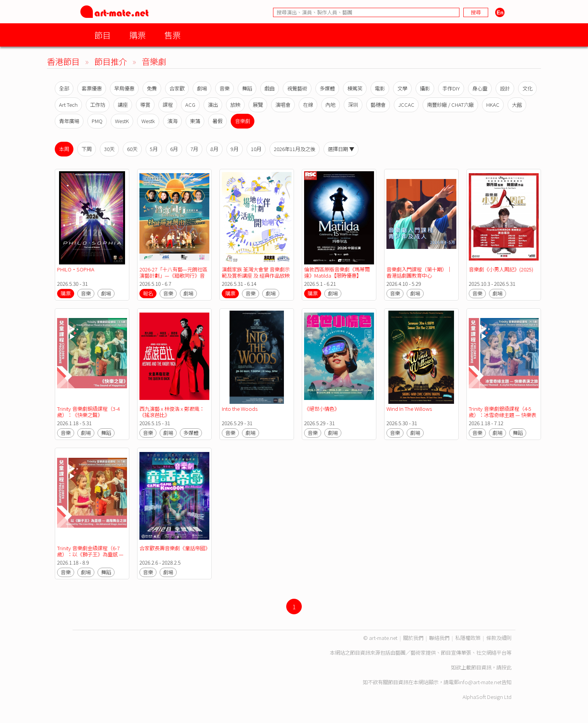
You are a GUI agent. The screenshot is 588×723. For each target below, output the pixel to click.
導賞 (145, 105)
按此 (506, 667)
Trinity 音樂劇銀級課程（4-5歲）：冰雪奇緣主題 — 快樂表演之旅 (503, 415)
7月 (194, 149)
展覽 (258, 105)
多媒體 (327, 88)
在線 (308, 105)
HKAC (493, 105)
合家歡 (177, 88)
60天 (132, 149)
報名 (148, 293)
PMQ (97, 121)
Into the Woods (240, 409)
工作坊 (98, 105)
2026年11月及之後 (295, 149)
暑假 (217, 121)
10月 (256, 149)
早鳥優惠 (124, 88)
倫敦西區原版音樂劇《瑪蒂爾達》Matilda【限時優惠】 (337, 272)
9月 (235, 149)
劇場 (202, 88)
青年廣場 (69, 121)
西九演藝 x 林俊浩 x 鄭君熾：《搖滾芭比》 (172, 412)
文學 (402, 88)
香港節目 (63, 61)
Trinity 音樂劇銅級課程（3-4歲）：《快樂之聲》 (88, 412)
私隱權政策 (468, 638)
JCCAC (406, 105)
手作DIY (451, 88)
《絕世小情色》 (322, 409)
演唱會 (283, 105)
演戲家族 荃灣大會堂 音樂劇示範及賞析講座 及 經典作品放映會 (256, 275)
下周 (87, 149)
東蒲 (195, 121)
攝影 (425, 88)
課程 (168, 105)
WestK (122, 121)
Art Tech (68, 105)
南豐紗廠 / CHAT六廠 (450, 105)
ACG (190, 105)
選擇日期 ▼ (341, 149)
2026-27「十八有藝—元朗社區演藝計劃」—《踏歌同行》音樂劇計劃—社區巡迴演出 (173, 275)
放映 (235, 105)
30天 (109, 149)
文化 (527, 88)
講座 (123, 105)
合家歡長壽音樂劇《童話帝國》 (175, 548)
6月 (174, 149)
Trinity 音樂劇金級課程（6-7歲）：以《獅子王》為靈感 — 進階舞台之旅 (91, 554)
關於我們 (413, 638)
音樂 (224, 88)
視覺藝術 (297, 88)
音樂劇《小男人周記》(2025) (501, 269)
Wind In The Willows (409, 409)
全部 (64, 88)
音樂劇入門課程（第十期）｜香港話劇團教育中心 (419, 272)
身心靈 (480, 88)
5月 (154, 149)
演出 (213, 105)
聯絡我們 (439, 638)
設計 (505, 88)
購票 (137, 35)
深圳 (353, 105)
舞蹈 (247, 88)
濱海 (172, 121)
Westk (148, 121)
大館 (517, 105)
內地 (331, 105)
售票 (172, 35)
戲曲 (270, 88)
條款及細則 (499, 638)
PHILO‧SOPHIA (76, 269)
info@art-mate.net (480, 682)
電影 (380, 88)
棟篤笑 (355, 88)
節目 (103, 35)
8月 (214, 149)
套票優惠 (92, 88)
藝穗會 (378, 105)
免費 (152, 88)
